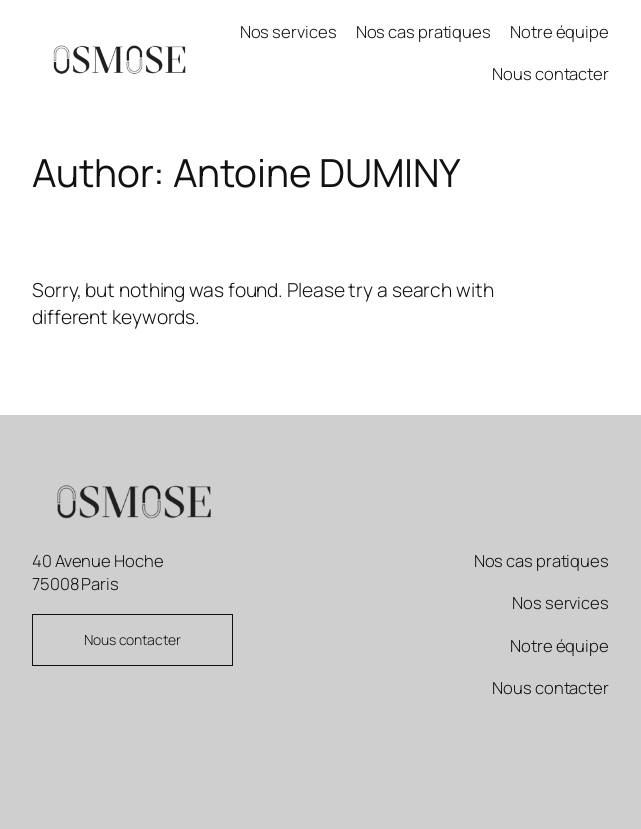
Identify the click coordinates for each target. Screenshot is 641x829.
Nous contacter (132, 639)
